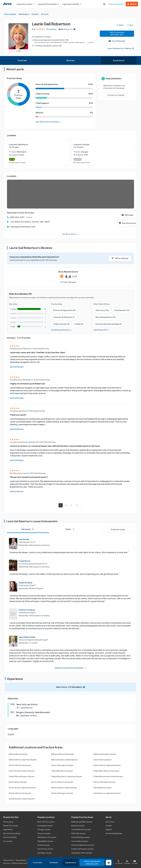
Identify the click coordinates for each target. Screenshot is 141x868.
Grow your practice (116, 4)
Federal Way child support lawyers (22, 776)
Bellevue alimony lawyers (18, 754)
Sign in (132, 4)
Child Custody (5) (61, 324)
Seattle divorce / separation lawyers (107, 793)
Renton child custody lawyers (62, 782)
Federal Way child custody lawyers (106, 771)
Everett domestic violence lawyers (22, 771)
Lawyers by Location (26, 4)
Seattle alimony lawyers (102, 788)
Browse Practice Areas (12, 833)
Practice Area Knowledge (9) (109, 324)
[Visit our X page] (119, 862)
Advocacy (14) (102, 310)
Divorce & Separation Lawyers (83, 845)
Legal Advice (8, 830)
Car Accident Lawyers (80, 841)
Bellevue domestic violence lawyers (64, 760)
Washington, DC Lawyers (47, 837)
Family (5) (79, 324)
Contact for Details (116, 95)
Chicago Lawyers (44, 830)
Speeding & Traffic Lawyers (82, 853)
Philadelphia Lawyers (45, 841)
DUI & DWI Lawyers (78, 833)
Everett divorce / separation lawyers (107, 765)
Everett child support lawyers (62, 765)
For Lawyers (8, 841)
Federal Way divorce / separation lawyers (67, 776)
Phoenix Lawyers (44, 845)
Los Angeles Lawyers (45, 826)
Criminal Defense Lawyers (81, 830)
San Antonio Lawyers (45, 849)
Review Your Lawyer (11, 826)
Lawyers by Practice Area (49, 4)
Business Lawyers (78, 826)
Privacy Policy (21, 860)
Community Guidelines (51, 860)
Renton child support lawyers (104, 782)
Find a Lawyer (8, 822)
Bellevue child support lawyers (105, 754)
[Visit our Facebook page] (110, 862)
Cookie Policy (34, 860)
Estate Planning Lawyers (81, 837)
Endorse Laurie (118, 529)
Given (70, 529)
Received (28, 529)
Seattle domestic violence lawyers (22, 799)
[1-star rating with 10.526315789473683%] (28, 326)
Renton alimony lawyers (18, 782)
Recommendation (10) (106, 317)
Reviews (70, 60)
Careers (109, 826)
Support (109, 830)
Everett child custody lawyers (20, 765)
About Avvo (110, 822)
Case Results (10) (122, 310)
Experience (119, 60)
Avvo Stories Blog (10, 837)
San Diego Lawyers (45, 853)
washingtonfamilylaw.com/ (23, 227)
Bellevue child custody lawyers (63, 754)
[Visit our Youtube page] (134, 862)
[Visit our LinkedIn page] (127, 862)
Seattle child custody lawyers (20, 793)
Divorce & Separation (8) (64, 310)
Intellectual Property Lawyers (82, 849)
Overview (22, 60)
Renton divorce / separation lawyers (22, 788)
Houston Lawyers (44, 833)
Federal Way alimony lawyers (62, 771)
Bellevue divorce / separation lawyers (23, 760)
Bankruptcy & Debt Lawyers (82, 822)
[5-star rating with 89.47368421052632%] (28, 309)
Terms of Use (8, 860)
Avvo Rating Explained (114, 833)
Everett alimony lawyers (102, 760)
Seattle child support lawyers (62, 793)
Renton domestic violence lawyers (64, 788)
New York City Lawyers (46, 822)
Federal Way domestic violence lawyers (108, 776)
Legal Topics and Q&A (72, 4)
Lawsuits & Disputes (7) (64, 317)
